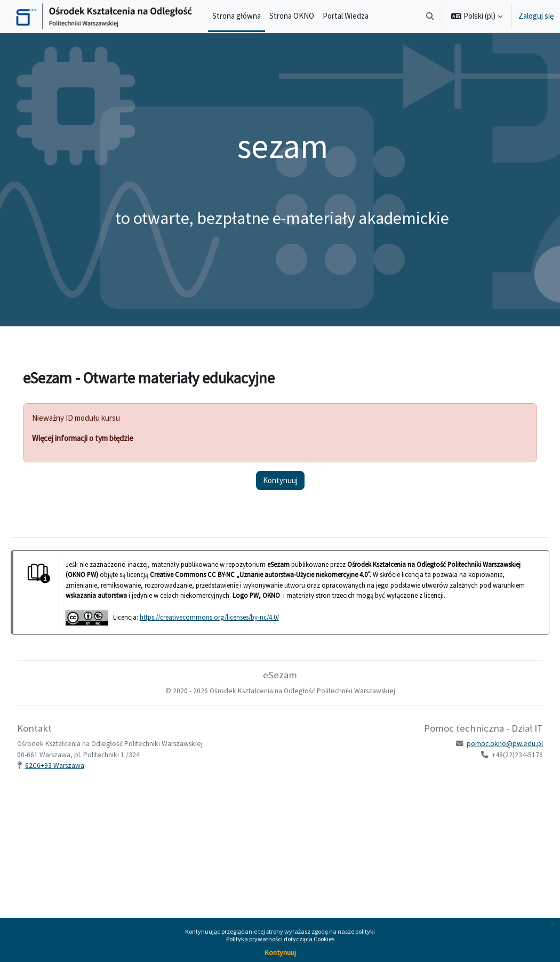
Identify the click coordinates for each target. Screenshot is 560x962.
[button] (431, 16)
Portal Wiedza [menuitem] (346, 16)
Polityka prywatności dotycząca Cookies (280, 939)
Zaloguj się (536, 16)
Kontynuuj (280, 952)
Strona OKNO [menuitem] (292, 16)
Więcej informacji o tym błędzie (98, 438)
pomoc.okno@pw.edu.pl (490, 754)
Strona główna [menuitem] (237, 16)
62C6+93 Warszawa (70, 776)
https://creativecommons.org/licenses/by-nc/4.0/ (224, 627)
